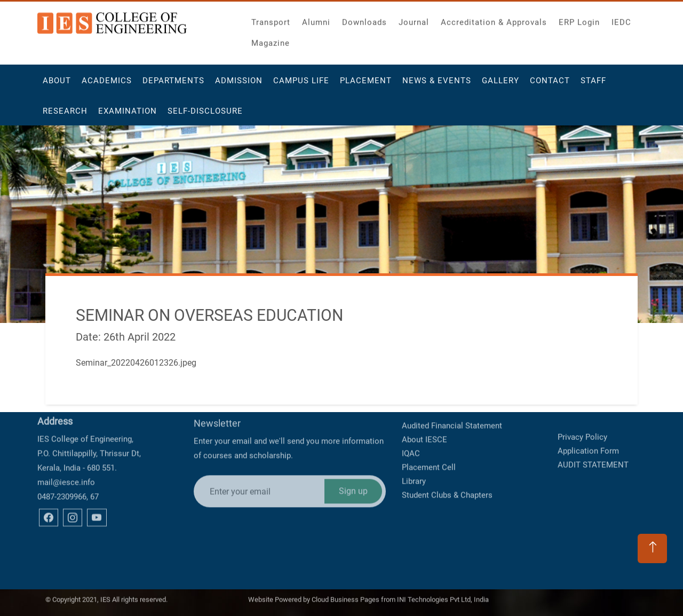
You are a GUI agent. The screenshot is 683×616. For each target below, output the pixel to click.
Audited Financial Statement (452, 399)
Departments (173, 85)
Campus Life (301, 85)
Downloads (364, 19)
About (57, 85)
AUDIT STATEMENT (593, 452)
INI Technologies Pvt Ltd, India (443, 597)
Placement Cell (429, 441)
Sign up (353, 457)
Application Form (588, 438)
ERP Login (579, 19)
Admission (239, 85)
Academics (107, 85)
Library (414, 455)
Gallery (501, 85)
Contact (550, 85)
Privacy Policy (582, 424)
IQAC (411, 427)
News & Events (437, 85)
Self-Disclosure (205, 115)
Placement (366, 85)
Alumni (316, 19)
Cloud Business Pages (346, 597)
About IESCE (424, 413)
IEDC (621, 19)
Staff (593, 85)
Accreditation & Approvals (494, 19)
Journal (414, 19)
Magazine (271, 40)
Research (65, 115)
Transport (271, 19)
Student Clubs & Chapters (447, 469)
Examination (128, 115)
